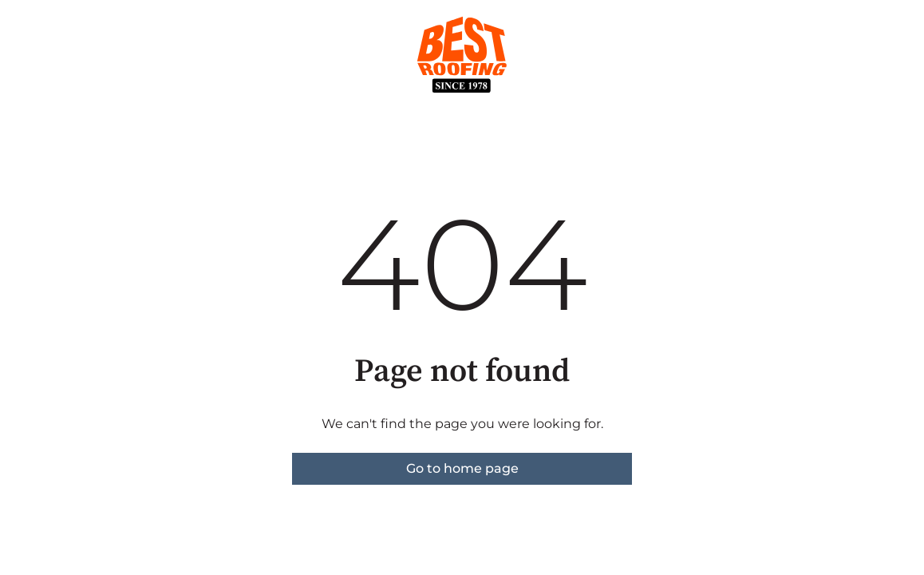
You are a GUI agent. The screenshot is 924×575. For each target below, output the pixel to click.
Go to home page (462, 468)
